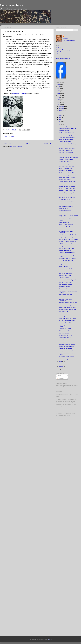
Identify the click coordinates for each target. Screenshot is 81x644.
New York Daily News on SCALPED (68, 184)
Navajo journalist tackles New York (67, 309)
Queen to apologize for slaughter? (67, 148)
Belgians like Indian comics (65, 335)
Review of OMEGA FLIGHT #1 (66, 168)
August (61, 115)
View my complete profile (69, 40)
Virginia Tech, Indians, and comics (67, 318)
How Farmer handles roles (65, 273)
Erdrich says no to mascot (65, 295)
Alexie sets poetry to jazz (65, 289)
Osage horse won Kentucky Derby (67, 144)
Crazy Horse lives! (63, 195)
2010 (59, 98)
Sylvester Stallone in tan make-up (67, 186)
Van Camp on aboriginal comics (67, 188)
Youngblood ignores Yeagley (66, 237)
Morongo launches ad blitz (65, 229)
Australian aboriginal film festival (67, 202)
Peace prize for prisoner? (65, 297)
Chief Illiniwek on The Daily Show (67, 197)
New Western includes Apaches (67, 177)
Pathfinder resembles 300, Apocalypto (68, 235)
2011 (59, 95)
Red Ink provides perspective (66, 359)
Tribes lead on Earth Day (65, 227)
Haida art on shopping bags (66, 135)
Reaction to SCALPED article (66, 261)
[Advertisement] (62, 444)
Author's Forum (60, 52)
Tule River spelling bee (64, 333)
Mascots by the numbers (65, 329)
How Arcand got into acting (65, 211)
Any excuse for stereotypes (65, 305)
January (61, 366)
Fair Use (58, 401)
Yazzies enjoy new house (65, 314)
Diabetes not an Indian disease (66, 331)
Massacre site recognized (65, 142)
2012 (59, 93)
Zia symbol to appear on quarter (67, 193)
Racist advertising (63, 213)
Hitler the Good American (19, 94)
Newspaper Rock (12, 5)
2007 (59, 104)
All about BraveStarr (64, 130)
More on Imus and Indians (65, 155)
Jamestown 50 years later (65, 126)
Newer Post (7, 143)
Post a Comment (9, 136)
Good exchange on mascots (66, 206)
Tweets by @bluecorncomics (63, 58)
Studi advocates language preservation (65, 300)
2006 (59, 369)
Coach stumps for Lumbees (66, 284)
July (60, 117)
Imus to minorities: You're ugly (66, 133)
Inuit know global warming (65, 349)
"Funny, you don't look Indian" (66, 225)
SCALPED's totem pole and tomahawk (68, 239)
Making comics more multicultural (67, 137)
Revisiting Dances (63, 267)
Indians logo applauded (64, 222)
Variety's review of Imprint (65, 337)
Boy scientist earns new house (66, 340)
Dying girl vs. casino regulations (67, 321)
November (62, 109)
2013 (59, 91)
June (60, 120)
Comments (60, 378)
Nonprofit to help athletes (65, 276)
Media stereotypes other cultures (67, 253)
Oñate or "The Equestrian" (65, 250)
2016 (59, 84)
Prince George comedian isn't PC (67, 146)
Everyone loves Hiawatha (65, 179)
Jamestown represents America (66, 139)
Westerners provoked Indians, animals (68, 157)
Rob (10, 130)
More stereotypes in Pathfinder (66, 269)
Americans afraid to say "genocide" (67, 258)
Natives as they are (63, 208)
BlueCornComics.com (61, 48)
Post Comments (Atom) (16, 147)
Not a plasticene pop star (65, 164)
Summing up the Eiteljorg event (66, 248)
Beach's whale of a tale (64, 204)
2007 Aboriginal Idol (64, 316)
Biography (65, 38)
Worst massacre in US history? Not (68, 303)
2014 (59, 89)
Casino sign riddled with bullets (66, 166)
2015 (59, 87)
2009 (59, 100)
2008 (59, 102)
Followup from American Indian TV (67, 128)
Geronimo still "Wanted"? (65, 162)
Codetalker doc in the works (66, 244)
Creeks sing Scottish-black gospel (67, 280)
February (61, 364)
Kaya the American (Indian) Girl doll (67, 175)
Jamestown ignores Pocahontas (67, 191)
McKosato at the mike (64, 278)
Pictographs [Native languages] (64, 50)
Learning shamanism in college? (67, 344)
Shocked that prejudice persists (66, 357)
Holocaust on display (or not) (66, 153)
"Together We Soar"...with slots (66, 173)
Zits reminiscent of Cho (64, 200)
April (60, 124)
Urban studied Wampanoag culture (67, 307)
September (62, 113)
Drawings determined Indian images (68, 246)
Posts (59, 375)
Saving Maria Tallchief (64, 287)
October (61, 111)
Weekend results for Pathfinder (66, 346)
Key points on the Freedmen (66, 171)
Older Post (48, 143)
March (61, 362)
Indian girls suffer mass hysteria (67, 351)
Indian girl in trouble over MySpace (67, 182)
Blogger (50, 640)
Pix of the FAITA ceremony (65, 282)
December (62, 106)
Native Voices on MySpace (65, 151)
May (60, 122)
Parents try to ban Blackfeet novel (67, 342)
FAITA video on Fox (63, 312)
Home (28, 143)
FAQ (57, 54)
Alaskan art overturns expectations (67, 242)
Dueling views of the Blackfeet (66, 271)
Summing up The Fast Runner (66, 323)
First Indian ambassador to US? (67, 159)
